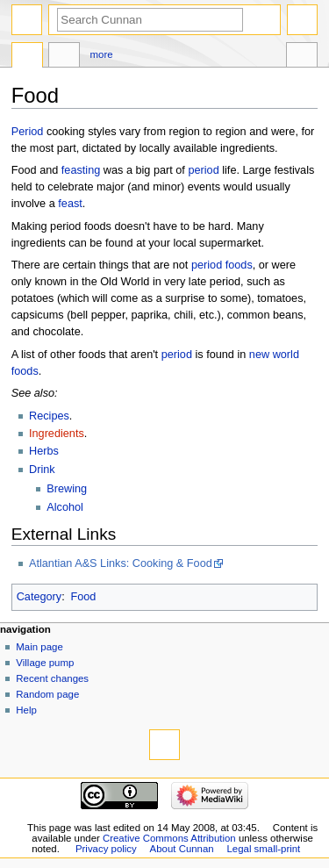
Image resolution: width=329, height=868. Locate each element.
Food (83, 597)
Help (26, 710)
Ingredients (57, 434)
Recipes (49, 416)
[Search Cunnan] (150, 20)
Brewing (67, 489)
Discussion (64, 57)
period (203, 170)
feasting (81, 170)
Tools (302, 57)
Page (27, 57)
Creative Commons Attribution (169, 838)
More (102, 54)
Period (28, 132)
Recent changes (52, 678)
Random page (47, 694)
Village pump (45, 663)
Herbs (44, 451)
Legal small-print (264, 849)
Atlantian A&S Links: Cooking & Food (121, 563)
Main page (39, 647)
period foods (222, 265)
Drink (42, 470)
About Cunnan (182, 849)
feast (70, 204)
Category (39, 597)
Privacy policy (106, 849)
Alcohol (65, 507)
